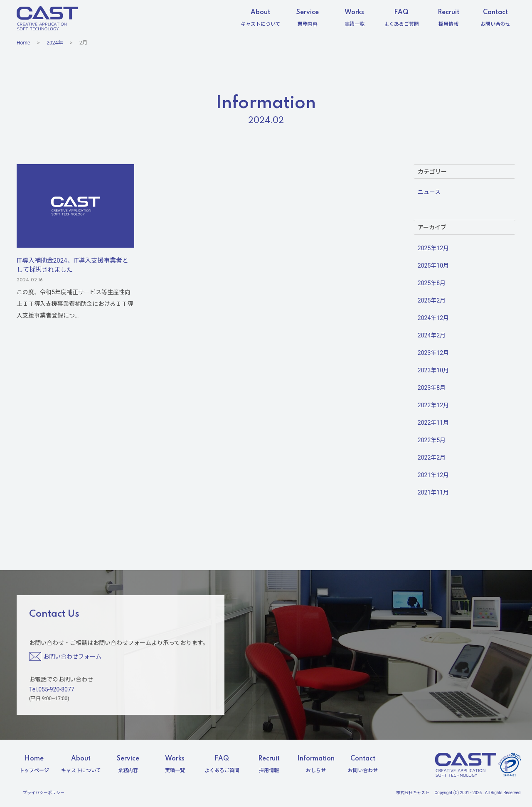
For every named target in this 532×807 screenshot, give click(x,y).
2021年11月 (433, 492)
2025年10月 (433, 266)
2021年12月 (433, 475)
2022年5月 (432, 440)
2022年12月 (433, 405)
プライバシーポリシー (44, 793)
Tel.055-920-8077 (52, 689)
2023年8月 (432, 388)
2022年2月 (432, 458)
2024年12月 (433, 318)
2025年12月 (433, 248)
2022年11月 (433, 423)
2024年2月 (432, 335)
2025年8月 (432, 283)
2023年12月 (433, 353)
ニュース (429, 192)
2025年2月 (432, 300)
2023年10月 (433, 370)
